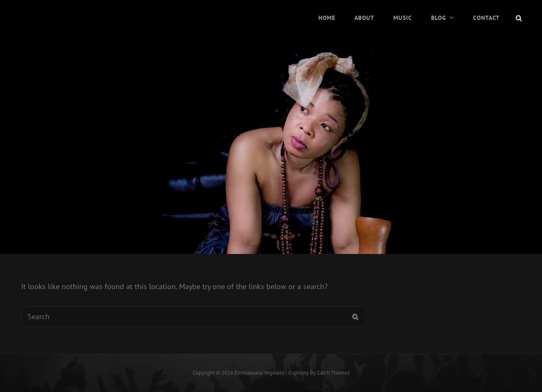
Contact (486, 18)
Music (403, 18)
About (364, 18)
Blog (439, 18)
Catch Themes (333, 373)
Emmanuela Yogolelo (260, 373)
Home (327, 18)
